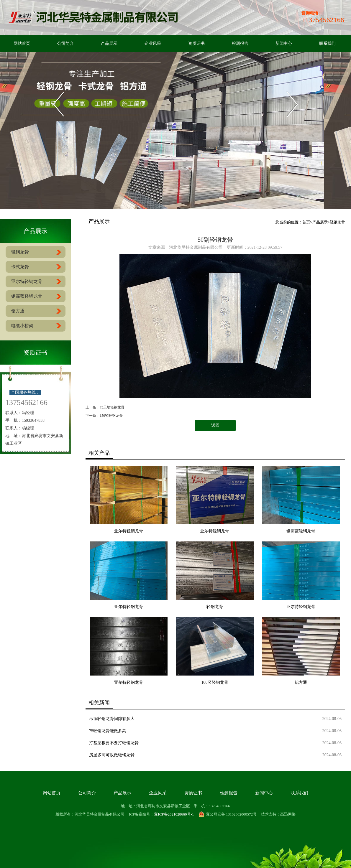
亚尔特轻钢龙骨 (129, 531)
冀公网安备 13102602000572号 (228, 814)
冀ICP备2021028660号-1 (174, 814)
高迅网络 (288, 814)
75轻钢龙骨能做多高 (108, 731)
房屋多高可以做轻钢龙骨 (112, 755)
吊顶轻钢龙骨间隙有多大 (112, 719)
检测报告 (240, 43)
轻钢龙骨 (337, 222)
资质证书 (196, 43)
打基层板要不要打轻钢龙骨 (114, 743)
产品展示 (109, 43)
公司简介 (65, 43)
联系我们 (327, 43)
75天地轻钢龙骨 (112, 407)
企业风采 (153, 43)
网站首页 (22, 43)
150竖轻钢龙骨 (111, 416)
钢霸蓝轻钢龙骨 (301, 531)
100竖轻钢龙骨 (215, 682)
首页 (306, 222)
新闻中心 (284, 43)
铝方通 (301, 682)
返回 (215, 425)
